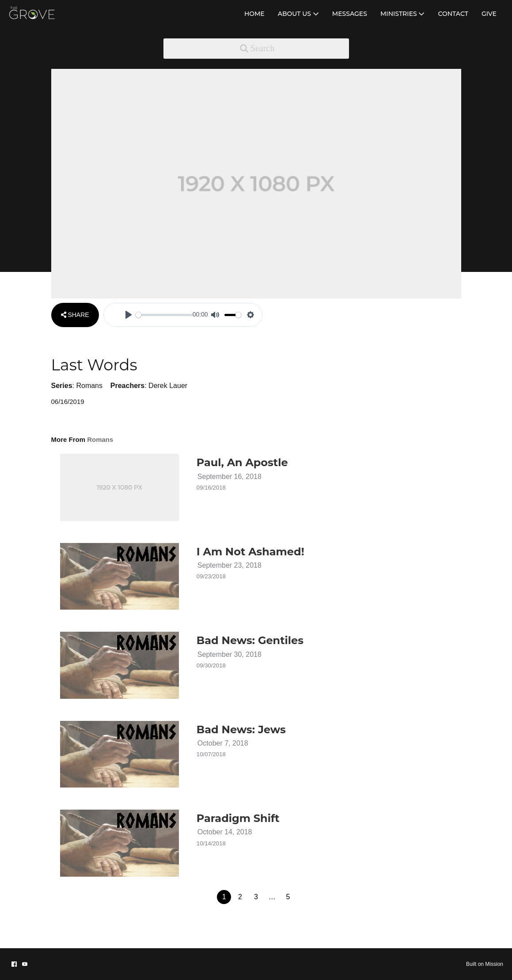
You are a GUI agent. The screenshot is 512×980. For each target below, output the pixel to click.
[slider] (164, 315)
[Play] (129, 315)
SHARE (75, 315)
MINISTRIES (403, 14)
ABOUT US (298, 14)
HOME (254, 14)
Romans (89, 386)
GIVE (489, 14)
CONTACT (453, 14)
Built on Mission (485, 964)
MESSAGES (350, 14)
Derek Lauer (168, 386)
